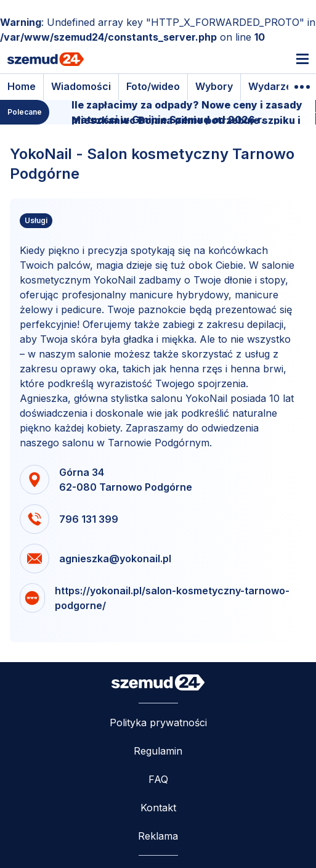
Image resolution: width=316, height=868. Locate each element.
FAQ (158, 779)
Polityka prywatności (158, 723)
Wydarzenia (278, 86)
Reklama (158, 836)
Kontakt (158, 808)
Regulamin (158, 751)
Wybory (214, 86)
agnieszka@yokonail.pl (115, 559)
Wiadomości (81, 86)
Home (22, 86)
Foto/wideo (153, 86)
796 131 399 (89, 519)
